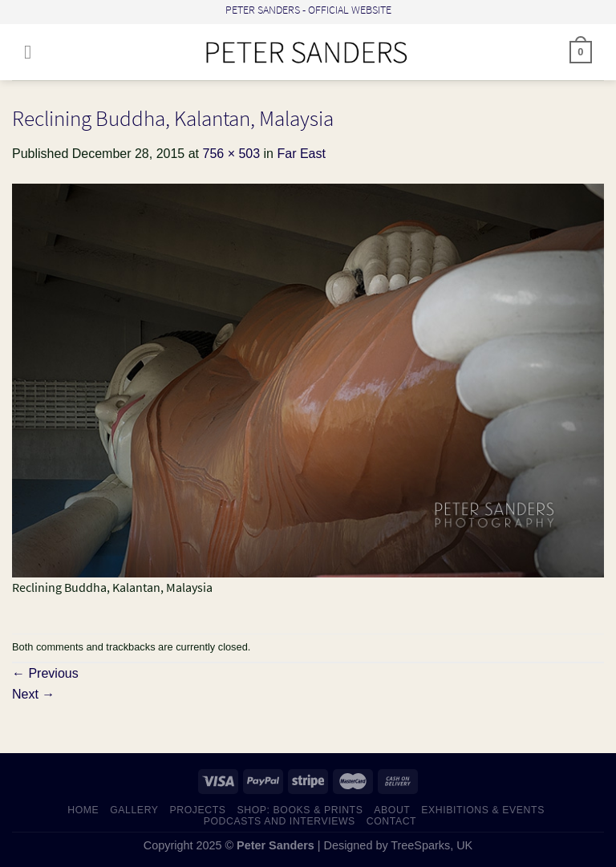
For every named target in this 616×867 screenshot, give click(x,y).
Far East (301, 154)
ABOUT (392, 810)
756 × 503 (231, 154)
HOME (83, 810)
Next (33, 694)
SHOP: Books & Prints (300, 810)
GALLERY (134, 810)
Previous (45, 673)
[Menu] (34, 52)
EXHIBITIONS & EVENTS (483, 810)
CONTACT (392, 821)
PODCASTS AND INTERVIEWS (280, 821)
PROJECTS (197, 810)
